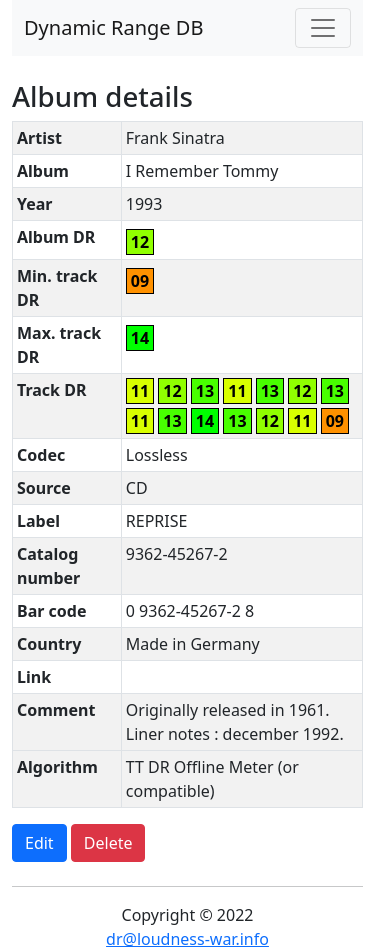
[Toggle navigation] (323, 28)
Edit (39, 843)
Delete (108, 843)
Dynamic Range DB (113, 27)
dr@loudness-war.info (187, 939)
